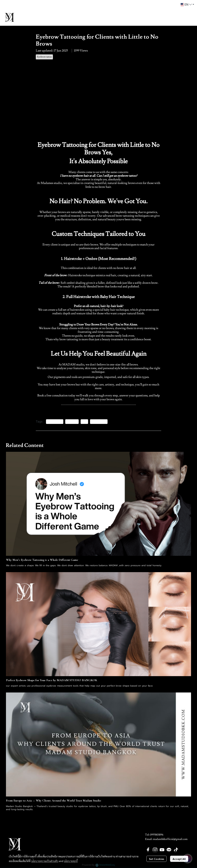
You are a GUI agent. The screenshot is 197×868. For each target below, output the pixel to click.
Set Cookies (157, 859)
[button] (187, 5)
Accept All (179, 859)
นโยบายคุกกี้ (71, 861)
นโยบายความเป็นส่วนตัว (45, 861)
